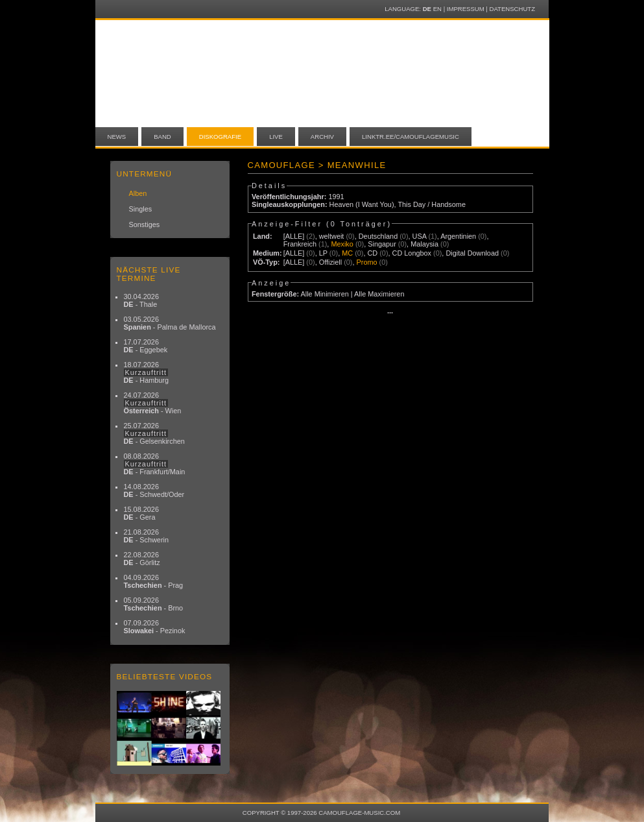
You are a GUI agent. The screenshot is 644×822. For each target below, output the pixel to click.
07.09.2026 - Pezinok (155, 627)
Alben (138, 193)
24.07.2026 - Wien (153, 403)
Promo (367, 262)
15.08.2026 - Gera (141, 513)
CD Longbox (412, 253)
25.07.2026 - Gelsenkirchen (154, 433)
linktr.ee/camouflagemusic (411, 137)
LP (323, 253)
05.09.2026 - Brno (154, 604)
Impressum (466, 9)
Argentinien (458, 236)
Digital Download (472, 253)
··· (390, 313)
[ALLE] (294, 236)
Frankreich (300, 244)
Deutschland (378, 236)
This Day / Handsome (432, 204)
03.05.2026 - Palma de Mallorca (170, 323)
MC (347, 253)
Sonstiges (145, 224)
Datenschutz (512, 9)
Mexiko (342, 244)
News (117, 137)
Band (162, 137)
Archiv (322, 137)
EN (437, 9)
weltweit (332, 236)
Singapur (382, 244)
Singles (141, 209)
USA (420, 236)
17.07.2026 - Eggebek (146, 346)
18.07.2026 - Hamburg (147, 372)
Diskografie (220, 137)
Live (276, 137)
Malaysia (424, 244)
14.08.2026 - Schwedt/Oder (154, 490)
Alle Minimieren (324, 294)
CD (372, 253)
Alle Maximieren (379, 294)
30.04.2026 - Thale (141, 300)
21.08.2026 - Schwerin (147, 536)
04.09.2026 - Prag (154, 581)
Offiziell (330, 262)
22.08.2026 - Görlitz (142, 559)
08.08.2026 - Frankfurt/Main (155, 464)
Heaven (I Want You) (362, 204)
